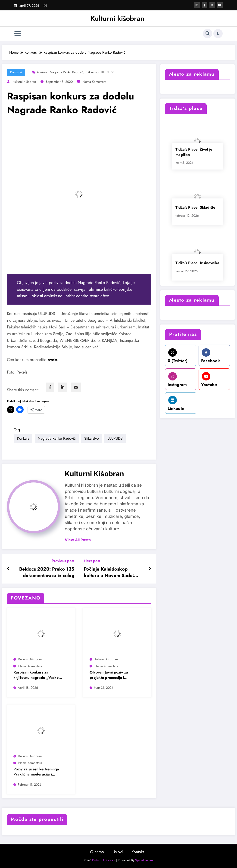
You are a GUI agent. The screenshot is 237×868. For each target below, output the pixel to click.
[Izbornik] (18, 34)
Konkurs (42, 72)
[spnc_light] (218, 34)
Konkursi (16, 72)
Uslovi (118, 852)
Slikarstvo (92, 72)
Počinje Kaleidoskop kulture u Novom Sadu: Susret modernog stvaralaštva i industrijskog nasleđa (112, 573)
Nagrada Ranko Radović (67, 72)
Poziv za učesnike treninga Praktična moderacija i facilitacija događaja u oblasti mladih (38, 772)
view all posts (78, 540)
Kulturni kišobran (117, 18)
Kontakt (138, 852)
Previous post (63, 561)
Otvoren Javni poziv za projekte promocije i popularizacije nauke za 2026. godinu (110, 675)
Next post (92, 561)
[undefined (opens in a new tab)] (52, 360)
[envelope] (76, 387)
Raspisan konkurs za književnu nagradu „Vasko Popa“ (36, 675)
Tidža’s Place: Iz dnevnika (197, 263)
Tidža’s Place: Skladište (195, 207)
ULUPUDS (108, 72)
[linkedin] (63, 387)
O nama (97, 852)
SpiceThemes (144, 860)
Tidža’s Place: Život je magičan (194, 152)
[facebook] (50, 387)
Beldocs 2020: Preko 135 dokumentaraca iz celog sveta (47, 573)
